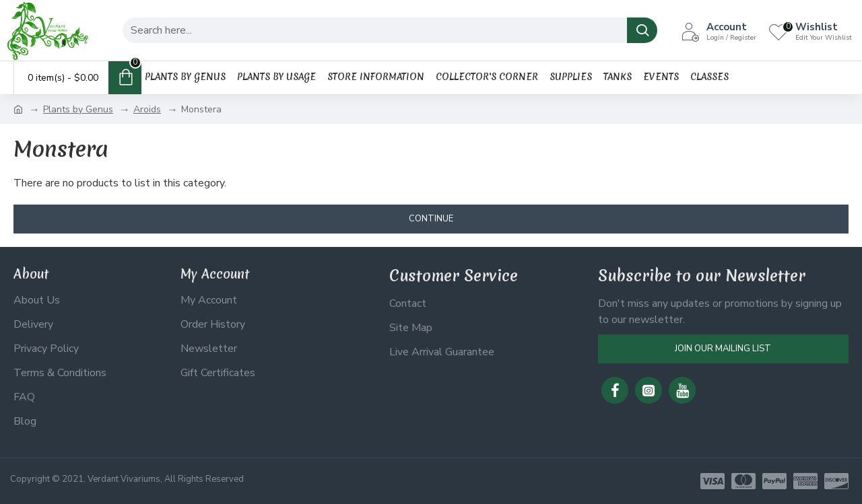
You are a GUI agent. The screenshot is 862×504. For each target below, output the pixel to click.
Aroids (147, 109)
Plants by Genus (78, 109)
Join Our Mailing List (723, 349)
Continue (431, 219)
